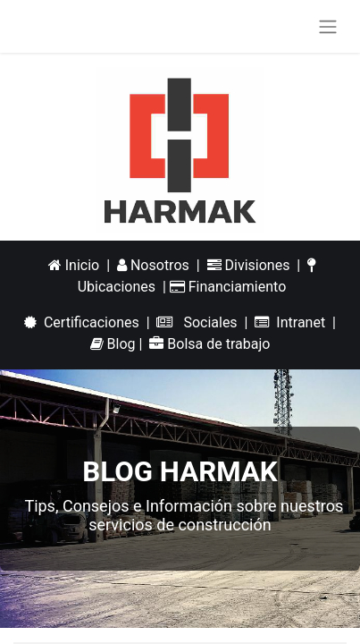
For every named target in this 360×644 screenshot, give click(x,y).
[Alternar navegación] (328, 26)
